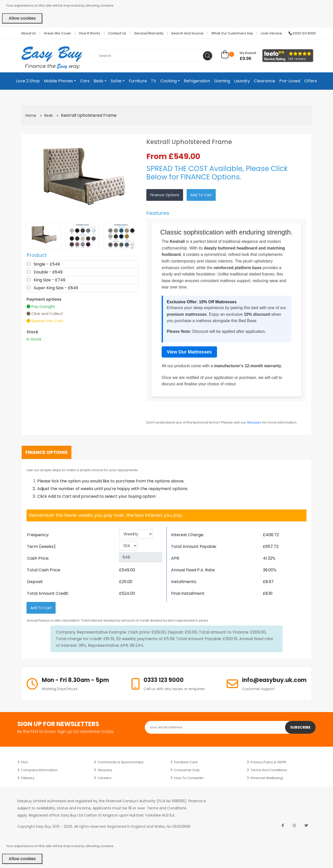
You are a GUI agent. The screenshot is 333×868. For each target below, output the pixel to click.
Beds (98, 81)
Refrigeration (197, 81)
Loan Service (271, 33)
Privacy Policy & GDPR (268, 762)
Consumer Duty (187, 770)
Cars (85, 81)
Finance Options (165, 195)
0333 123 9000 (302, 33)
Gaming (222, 81)
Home (31, 115)
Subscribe (300, 727)
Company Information (39, 770)
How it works (90, 33)
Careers (105, 778)
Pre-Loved (290, 81)
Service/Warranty (149, 33)
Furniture (138, 81)
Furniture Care (186, 762)
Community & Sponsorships (121, 762)
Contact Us (117, 33)
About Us (29, 33)
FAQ (24, 762)
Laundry (242, 81)
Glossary (254, 422)
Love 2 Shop (28, 81)
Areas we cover (57, 33)
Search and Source (187, 33)
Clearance (265, 81)
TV (154, 81)
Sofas (116, 81)
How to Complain (189, 778)
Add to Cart (201, 195)
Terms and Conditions (269, 770)
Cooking (169, 81)
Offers (311, 81)
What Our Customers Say (232, 33)
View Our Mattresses (189, 352)
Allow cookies (22, 18)
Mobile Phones (58, 81)
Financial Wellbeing (267, 778)
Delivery (28, 778)
